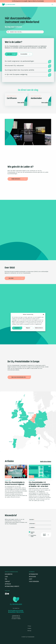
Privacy (29, 626)
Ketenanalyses (33, 574)
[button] (43, 314)
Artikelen (8, 584)
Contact (7, 582)
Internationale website (12, 586)
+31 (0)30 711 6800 (16, 619)
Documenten (9, 574)
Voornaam (32, 520)
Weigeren (28, 328)
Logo (6, 577)
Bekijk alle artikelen (46, 462)
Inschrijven (46, 535)
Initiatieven (32, 577)
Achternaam (32, 524)
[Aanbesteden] (40, 100)
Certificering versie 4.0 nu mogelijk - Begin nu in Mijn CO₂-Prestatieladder (28, 1)
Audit (31, 579)
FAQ (6, 579)
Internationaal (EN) (33, 536)
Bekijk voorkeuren (39, 328)
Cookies (29, 628)
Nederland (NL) (33, 533)
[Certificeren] (16, 100)
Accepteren (17, 328)
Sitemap (29, 631)
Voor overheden (34, 582)
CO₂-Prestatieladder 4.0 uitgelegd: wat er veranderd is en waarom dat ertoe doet (39, 484)
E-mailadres (32, 528)
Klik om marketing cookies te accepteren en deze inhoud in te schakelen (28, 132)
